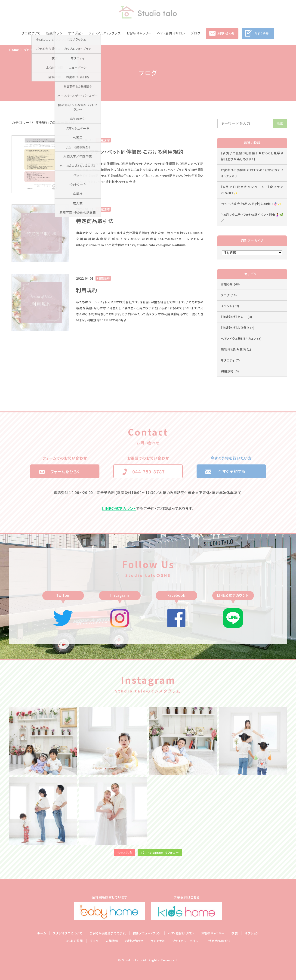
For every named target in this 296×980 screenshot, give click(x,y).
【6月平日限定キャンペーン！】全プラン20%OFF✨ (252, 190)
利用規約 (87, 290)
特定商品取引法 (95, 221)
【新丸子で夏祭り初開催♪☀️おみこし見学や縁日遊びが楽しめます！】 (252, 156)
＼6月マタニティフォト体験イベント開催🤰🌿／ (252, 218)
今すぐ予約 (262, 33)
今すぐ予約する (232, 471)
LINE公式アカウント (119, 508)
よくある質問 (74, 941)
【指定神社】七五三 (236, 317)
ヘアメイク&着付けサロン (241, 339)
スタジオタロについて (68, 933)
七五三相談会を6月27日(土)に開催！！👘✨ (251, 204)
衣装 (235, 933)
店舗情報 (112, 941)
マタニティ (230, 360)
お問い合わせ (226, 33)
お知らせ (230, 284)
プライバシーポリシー (187, 941)
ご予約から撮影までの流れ (108, 933)
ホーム (42, 933)
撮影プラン (54, 33)
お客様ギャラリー (139, 33)
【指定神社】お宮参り (238, 328)
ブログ (196, 33)
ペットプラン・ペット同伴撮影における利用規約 (130, 151)
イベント (230, 306)
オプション (76, 33)
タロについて (31, 33)
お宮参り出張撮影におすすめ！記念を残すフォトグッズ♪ (252, 173)
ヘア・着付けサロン (171, 33)
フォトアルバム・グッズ (105, 33)
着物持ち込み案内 (236, 349)
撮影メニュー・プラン (147, 933)
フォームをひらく (65, 471)
